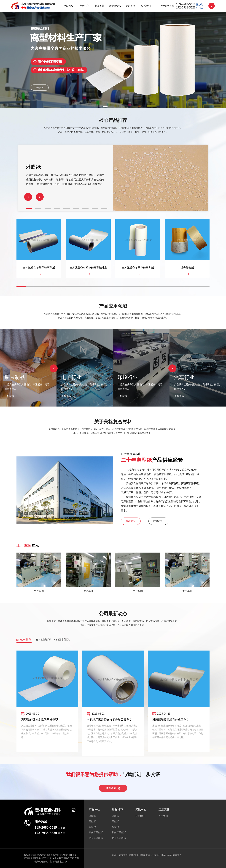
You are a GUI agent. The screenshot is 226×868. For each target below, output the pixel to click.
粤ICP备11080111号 (42, 858)
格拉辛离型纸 (96, 832)
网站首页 (69, 6)
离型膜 (92, 827)
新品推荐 (100, 6)
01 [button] (105, 104)
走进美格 (130, 6)
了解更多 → (11, 396)
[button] (40, 197)
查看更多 (131, 521)
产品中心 (84, 6)
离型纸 (92, 821)
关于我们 (140, 816)
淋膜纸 (92, 816)
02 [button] (113, 104)
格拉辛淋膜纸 (96, 838)
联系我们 (146, 6)
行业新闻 (43, 639)
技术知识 (62, 639)
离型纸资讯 (115, 6)
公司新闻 (24, 639)
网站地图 (177, 855)
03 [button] (121, 104)
